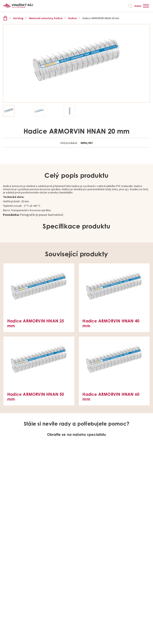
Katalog (18, 18)
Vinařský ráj (5, 18)
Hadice (72, 18)
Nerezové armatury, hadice (46, 18)
